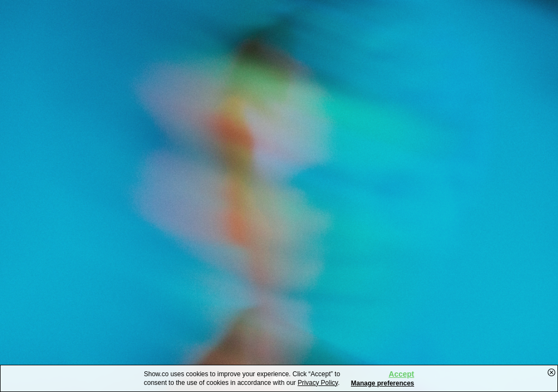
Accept (401, 374)
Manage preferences (383, 383)
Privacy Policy (318, 383)
